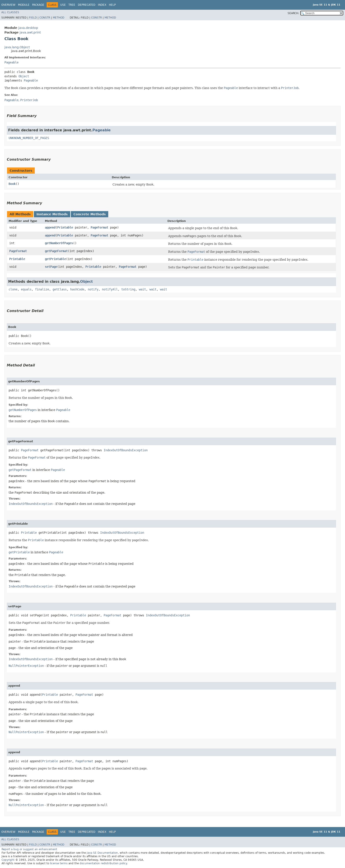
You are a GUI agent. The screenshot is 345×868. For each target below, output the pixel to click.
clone (13, 289)
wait (142, 289)
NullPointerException (26, 666)
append (50, 227)
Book (12, 184)
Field (33, 18)
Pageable (11, 62)
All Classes (10, 12)
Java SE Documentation (102, 853)
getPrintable (55, 259)
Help (112, 5)
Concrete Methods (90, 214)
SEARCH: (293, 13)
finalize (42, 289)
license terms (59, 863)
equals (26, 289)
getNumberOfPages (59, 243)
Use (63, 5)
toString (128, 289)
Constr (45, 18)
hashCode (77, 289)
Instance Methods (52, 214)
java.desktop (28, 28)
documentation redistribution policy (103, 863)
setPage (51, 267)
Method (59, 18)
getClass (60, 289)
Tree (72, 5)
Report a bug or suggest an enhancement (29, 849)
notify (93, 289)
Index (102, 5)
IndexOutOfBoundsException (126, 450)
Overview (8, 5)
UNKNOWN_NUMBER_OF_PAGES (29, 138)
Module (24, 5)
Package (38, 5)
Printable (65, 227)
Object (24, 76)
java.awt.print (30, 32)
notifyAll (110, 289)
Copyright (8, 860)
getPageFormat (56, 251)
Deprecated (87, 5)
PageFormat (99, 227)
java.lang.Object (17, 47)
